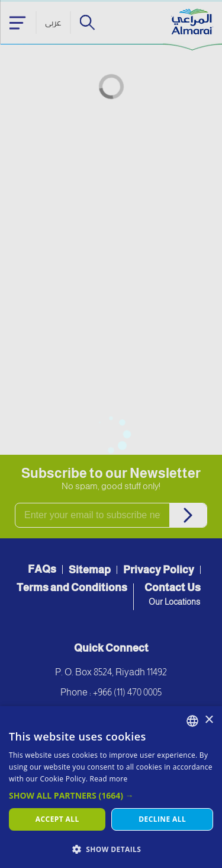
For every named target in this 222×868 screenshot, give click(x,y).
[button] (111, 795)
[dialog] (111, 787)
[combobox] (192, 721)
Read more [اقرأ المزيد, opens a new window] (109, 779)
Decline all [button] (162, 819)
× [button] (209, 720)
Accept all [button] (57, 819)
